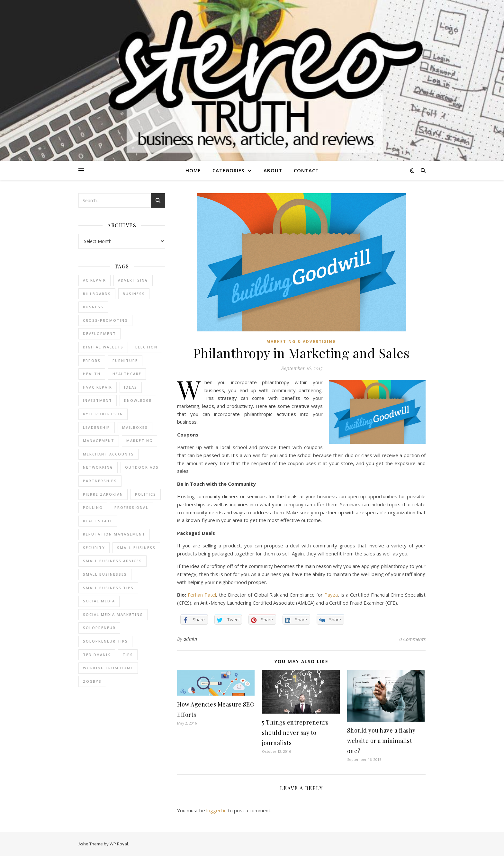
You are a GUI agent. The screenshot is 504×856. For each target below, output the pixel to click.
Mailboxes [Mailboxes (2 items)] (135, 427)
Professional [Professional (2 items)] (131, 507)
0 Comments (412, 639)
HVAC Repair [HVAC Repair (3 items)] (98, 387)
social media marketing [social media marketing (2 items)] (113, 614)
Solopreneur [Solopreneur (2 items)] (99, 628)
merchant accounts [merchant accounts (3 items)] (108, 454)
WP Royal (119, 844)
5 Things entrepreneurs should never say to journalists (295, 733)
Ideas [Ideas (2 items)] (131, 387)
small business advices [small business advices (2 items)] (113, 561)
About (273, 170)
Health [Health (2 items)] (92, 374)
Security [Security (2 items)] (94, 548)
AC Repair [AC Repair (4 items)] (94, 280)
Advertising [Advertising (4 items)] (133, 280)
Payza (331, 595)
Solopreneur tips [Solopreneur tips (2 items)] (105, 641)
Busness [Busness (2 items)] (93, 307)
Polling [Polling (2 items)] (93, 507)
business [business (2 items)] (134, 294)
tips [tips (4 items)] (128, 655)
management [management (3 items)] (99, 441)
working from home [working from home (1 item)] (108, 668)
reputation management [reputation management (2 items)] (114, 534)
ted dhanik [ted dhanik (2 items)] (97, 655)
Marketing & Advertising (301, 342)
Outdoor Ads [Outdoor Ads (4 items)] (142, 467)
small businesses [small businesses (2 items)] (105, 574)
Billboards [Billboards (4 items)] (97, 294)
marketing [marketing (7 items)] (139, 441)
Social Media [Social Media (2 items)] (99, 601)
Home (193, 170)
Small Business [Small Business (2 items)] (136, 548)
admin (190, 639)
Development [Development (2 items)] (99, 333)
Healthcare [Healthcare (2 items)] (127, 374)
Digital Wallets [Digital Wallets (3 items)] (103, 347)
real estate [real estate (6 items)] (98, 521)
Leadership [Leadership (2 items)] (97, 427)
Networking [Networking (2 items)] (98, 467)
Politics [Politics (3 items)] (146, 494)
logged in (216, 810)
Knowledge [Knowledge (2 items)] (138, 400)
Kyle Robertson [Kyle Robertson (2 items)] (103, 414)
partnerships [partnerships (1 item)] (100, 481)
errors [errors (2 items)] (92, 360)
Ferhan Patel (202, 595)
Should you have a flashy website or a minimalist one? (381, 741)
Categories (228, 170)
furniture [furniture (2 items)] (125, 360)
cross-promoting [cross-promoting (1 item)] (105, 320)
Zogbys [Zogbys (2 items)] (92, 681)
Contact (306, 170)
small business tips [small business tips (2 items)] (108, 588)
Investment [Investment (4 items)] (98, 400)
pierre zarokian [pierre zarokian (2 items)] (103, 494)
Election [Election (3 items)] (146, 347)
